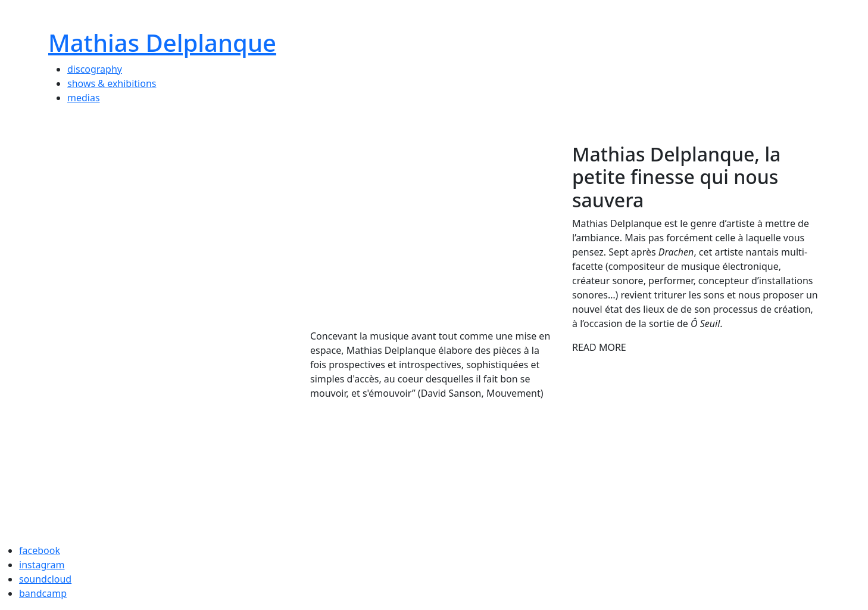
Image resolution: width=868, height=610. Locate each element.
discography (95, 69)
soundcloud (45, 579)
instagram (42, 565)
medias (84, 98)
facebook (40, 550)
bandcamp (43, 593)
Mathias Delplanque (162, 43)
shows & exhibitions (112, 83)
